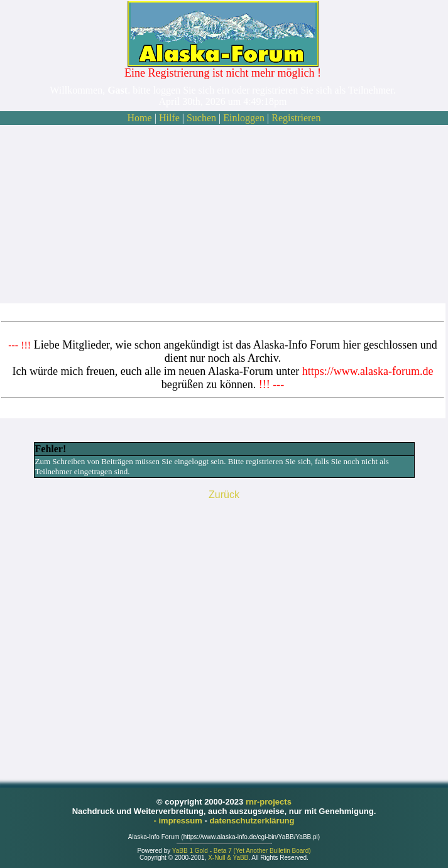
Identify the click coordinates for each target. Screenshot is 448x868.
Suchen (201, 118)
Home (140, 118)
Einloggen (244, 118)
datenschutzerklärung (252, 821)
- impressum (179, 821)
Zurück (224, 495)
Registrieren (296, 118)
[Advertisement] (223, 214)
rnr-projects (269, 802)
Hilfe (169, 118)
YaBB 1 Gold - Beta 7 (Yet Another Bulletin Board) (242, 851)
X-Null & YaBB (228, 858)
